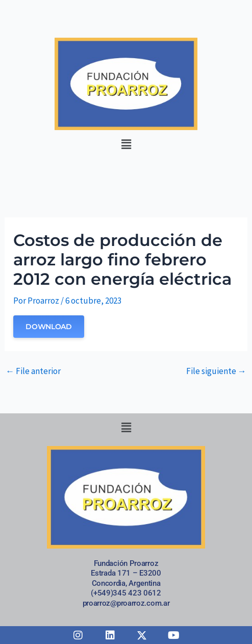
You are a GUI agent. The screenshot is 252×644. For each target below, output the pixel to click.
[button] (126, 145)
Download (49, 327)
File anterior (33, 371)
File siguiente (216, 371)
